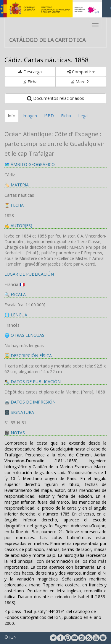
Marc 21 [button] (81, 82)
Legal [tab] (83, 116)
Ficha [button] (30, 82)
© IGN (11, 637)
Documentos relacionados (55, 98)
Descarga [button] (30, 72)
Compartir (81, 72)
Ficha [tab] (66, 116)
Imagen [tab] (30, 116)
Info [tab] (12, 116)
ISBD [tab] (49, 116)
